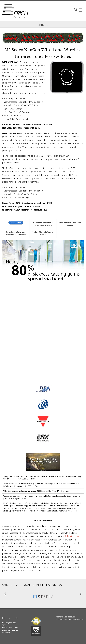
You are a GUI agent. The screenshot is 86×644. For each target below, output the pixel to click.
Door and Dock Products (65, 617)
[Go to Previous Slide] (5, 594)
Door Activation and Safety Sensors (70, 620)
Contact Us (7, 633)
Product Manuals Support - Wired (70, 224)
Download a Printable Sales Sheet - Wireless (16, 233)
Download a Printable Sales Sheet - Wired (43, 224)
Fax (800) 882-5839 (10, 628)
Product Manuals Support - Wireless (43, 233)
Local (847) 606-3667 (11, 630)
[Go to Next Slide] (81, 594)
